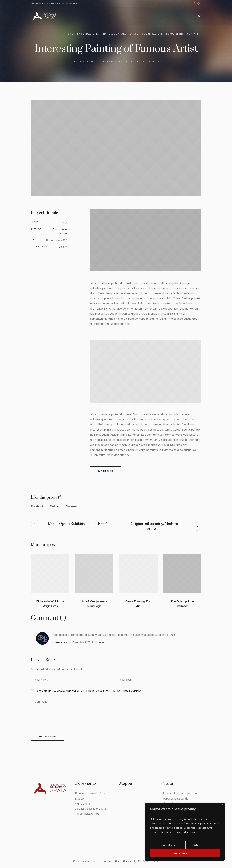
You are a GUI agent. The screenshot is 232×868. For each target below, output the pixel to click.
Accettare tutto (185, 853)
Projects (92, 62)
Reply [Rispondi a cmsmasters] (102, 642)
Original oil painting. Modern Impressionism (154, 526)
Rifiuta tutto (202, 845)
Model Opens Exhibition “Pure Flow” (78, 524)
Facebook (37, 506)
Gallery (63, 247)
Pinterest (71, 506)
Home (77, 62)
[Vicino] (222, 805)
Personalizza (167, 845)
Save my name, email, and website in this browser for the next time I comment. (90, 691)
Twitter (54, 506)
